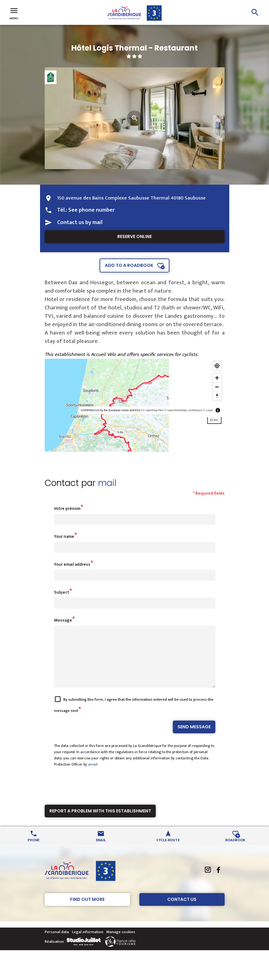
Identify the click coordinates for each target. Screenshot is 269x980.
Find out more (87, 910)
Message (63, 620)
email (93, 775)
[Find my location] (217, 366)
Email (101, 851)
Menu (14, 13)
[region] (135, 405)
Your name (64, 536)
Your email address (72, 564)
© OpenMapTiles (153, 410)
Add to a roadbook (129, 265)
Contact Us (182, 910)
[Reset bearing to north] (217, 396)
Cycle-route (168, 851)
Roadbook (235, 851)
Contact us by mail (80, 223)
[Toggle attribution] (218, 410)
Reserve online (134, 236)
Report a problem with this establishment (100, 822)
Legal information (88, 943)
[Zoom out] (217, 387)
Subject (62, 592)
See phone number (92, 210)
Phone (34, 851)
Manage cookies (121, 943)
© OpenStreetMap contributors (183, 410)
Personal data (57, 943)
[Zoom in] (217, 378)
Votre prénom (67, 508)
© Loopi (208, 410)
